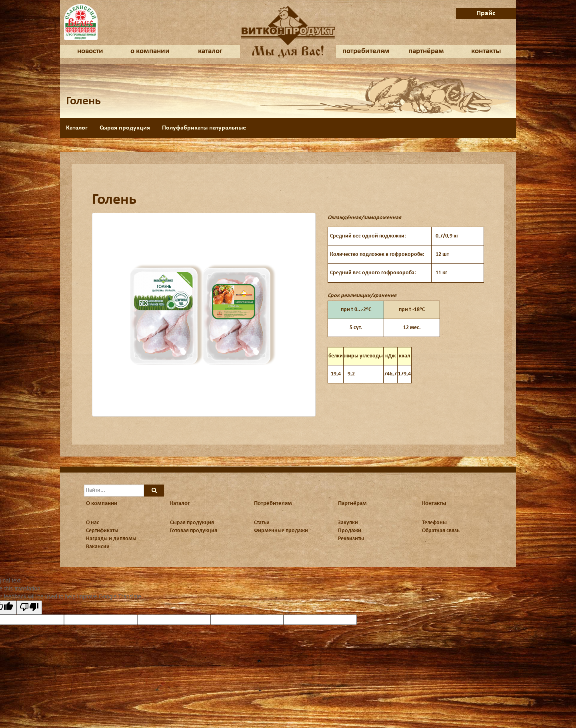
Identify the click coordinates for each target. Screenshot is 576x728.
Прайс (486, 13)
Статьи (262, 523)
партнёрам (426, 51)
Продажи (350, 531)
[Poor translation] (29, 607)
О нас (93, 523)
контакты (486, 51)
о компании (150, 51)
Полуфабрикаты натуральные (204, 128)
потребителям (366, 51)
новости (90, 51)
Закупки (348, 523)
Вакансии (98, 547)
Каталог (77, 128)
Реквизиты (351, 539)
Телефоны (434, 523)
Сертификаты (102, 531)
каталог (210, 51)
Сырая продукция (125, 128)
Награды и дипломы (111, 539)
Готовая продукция (194, 531)
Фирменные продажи (281, 531)
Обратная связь (441, 531)
